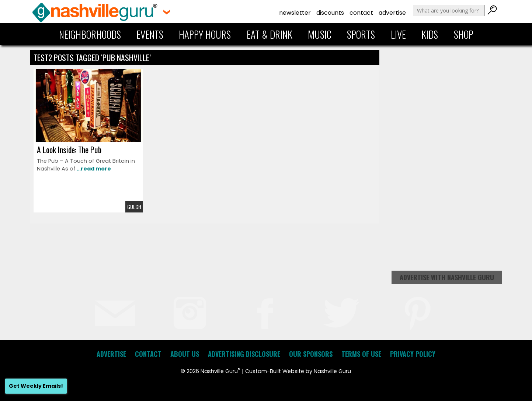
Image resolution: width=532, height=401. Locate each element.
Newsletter (295, 13)
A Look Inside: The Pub (69, 150)
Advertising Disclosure (244, 354)
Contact (361, 13)
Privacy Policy (413, 354)
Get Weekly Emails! (36, 386)
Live (398, 34)
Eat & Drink (270, 34)
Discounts (330, 13)
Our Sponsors (311, 354)
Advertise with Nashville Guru (447, 277)
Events (150, 34)
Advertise (392, 13)
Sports (361, 34)
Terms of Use (361, 354)
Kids (430, 34)
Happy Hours (205, 34)
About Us (185, 354)
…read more (93, 169)
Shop (464, 34)
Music (320, 34)
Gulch (134, 207)
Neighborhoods (90, 34)
